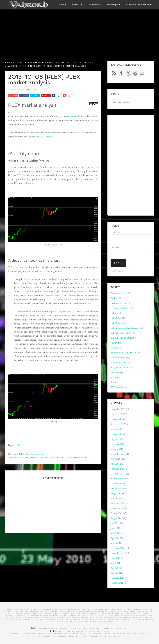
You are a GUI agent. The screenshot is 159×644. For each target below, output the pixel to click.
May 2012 (115, 533)
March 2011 (116, 573)
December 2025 (118, 409)
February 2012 (117, 548)
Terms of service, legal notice (55, 628)
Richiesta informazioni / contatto (76, 631)
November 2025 (118, 414)
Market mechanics (119, 363)
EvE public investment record (124, 328)
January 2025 (117, 429)
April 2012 (116, 538)
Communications (119, 303)
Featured (115, 343)
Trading (114, 382)
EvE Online (24, 454)
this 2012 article (44, 137)
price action (61, 458)
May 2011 (115, 563)
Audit (113, 298)
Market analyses (36, 454)
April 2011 (116, 568)
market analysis (37, 458)
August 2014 (117, 459)
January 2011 (117, 583)
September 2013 (118, 489)
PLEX (52, 458)
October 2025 (117, 419)
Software (115, 377)
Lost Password (117, 271)
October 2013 (117, 484)
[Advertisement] (79, 31)
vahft (84, 458)
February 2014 (117, 469)
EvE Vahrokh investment (122, 338)
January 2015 (117, 449)
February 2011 (117, 578)
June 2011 (115, 558)
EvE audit (115, 313)
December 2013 (118, 474)
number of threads (77, 116)
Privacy (123, 628)
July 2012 (115, 523)
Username (115, 232)
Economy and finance (121, 308)
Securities (115, 372)
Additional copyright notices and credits (36, 634)
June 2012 (115, 528)
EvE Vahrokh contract (121, 333)
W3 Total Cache (118, 387)
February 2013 (117, 503)
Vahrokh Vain (28, 5)
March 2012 (116, 543)
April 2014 (116, 464)
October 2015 (117, 434)
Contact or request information (98, 628)
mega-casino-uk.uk (119, 367)
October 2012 (117, 513)
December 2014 (118, 454)
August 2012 (117, 518)
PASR (46, 458)
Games (114, 348)
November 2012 (118, 508)
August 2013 (117, 493)
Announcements (119, 293)
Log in (117, 636)
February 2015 (117, 444)
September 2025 (118, 424)
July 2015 (115, 439)
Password (115, 247)
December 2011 (118, 553)
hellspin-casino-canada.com (124, 353)
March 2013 (116, 498)
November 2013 (118, 479)
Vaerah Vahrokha (74, 458)
